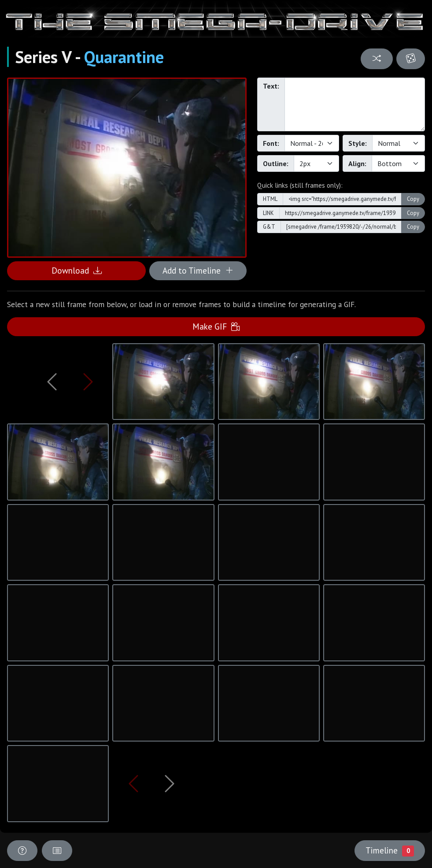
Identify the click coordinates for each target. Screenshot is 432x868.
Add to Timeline (198, 270)
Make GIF (216, 326)
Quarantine (124, 57)
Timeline (390, 850)
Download (77, 270)
